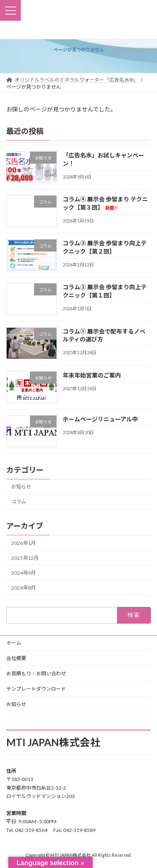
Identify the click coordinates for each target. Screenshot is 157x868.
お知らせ (21, 487)
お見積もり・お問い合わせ (36, 673)
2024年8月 (23, 588)
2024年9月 (23, 573)
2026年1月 (23, 543)
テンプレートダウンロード (36, 689)
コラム (19, 502)
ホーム (14, 643)
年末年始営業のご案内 (92, 375)
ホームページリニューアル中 (100, 419)
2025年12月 (25, 558)
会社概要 (16, 658)
